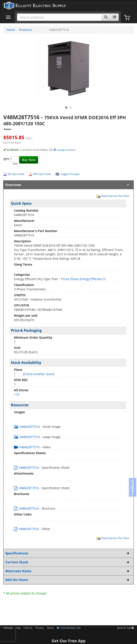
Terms (50, 628)
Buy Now (29, 160)
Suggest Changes (70, 174)
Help (18, 628)
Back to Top (125, 628)
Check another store (39, 374)
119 (17, 394)
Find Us (28, 628)
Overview (68, 185)
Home (11, 30)
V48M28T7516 (27, 427)
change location (64, 150)
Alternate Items (68, 571)
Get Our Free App (68, 641)
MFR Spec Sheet (42, 174)
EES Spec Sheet (16, 174)
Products (26, 30)
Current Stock (68, 562)
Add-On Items (68, 580)
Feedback (132, 487)
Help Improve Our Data (112, 196)
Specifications (68, 553)
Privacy (40, 628)
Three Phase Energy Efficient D (83, 279)
